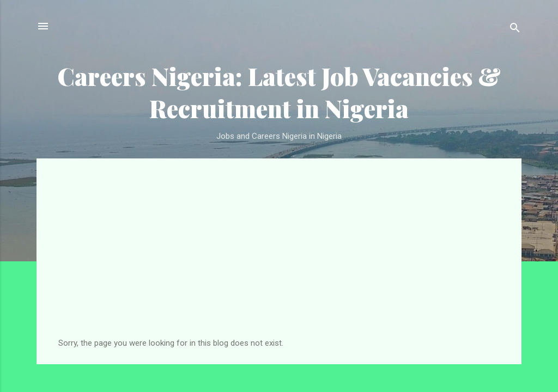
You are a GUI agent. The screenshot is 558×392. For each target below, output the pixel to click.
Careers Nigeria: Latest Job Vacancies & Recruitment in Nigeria (279, 92)
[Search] (515, 30)
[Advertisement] (279, 256)
